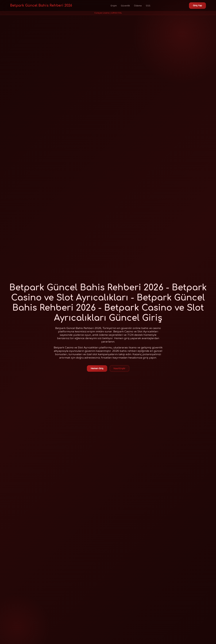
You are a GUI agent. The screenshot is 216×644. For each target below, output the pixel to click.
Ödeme (138, 6)
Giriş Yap (197, 6)
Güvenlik (125, 6)
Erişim (114, 6)
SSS (148, 6)
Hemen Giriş (97, 368)
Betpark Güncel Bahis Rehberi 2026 (41, 5)
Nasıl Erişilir (119, 368)
